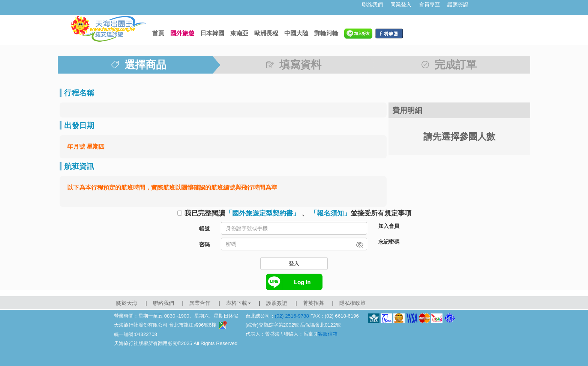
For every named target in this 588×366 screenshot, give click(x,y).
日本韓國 (212, 33)
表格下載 (238, 303)
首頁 (158, 33)
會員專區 (429, 5)
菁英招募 (313, 303)
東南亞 (239, 33)
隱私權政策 (352, 303)
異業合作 (200, 303)
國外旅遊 (182, 33)
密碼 (204, 244)
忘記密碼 (389, 242)
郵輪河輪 (326, 33)
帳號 (204, 229)
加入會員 (389, 226)
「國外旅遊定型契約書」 (262, 213)
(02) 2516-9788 (292, 316)
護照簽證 (458, 5)
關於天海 (127, 303)
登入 (294, 264)
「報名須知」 (330, 213)
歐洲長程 (266, 33)
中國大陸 (296, 33)
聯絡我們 (372, 5)
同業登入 (401, 5)
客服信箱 (328, 334)
